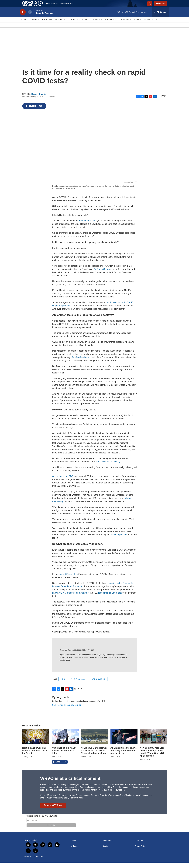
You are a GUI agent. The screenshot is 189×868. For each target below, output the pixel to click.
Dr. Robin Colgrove (103, 275)
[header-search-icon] (151, 6)
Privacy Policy (140, 852)
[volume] (30, 18)
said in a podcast (119, 540)
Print (164, 101)
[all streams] (161, 17)
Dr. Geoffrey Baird (81, 363)
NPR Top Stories (78, 685)
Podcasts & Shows (78, 25)
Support (110, 25)
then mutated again (88, 226)
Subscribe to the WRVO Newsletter (43, 821)
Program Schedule (52, 25)
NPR (63, 685)
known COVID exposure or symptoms (70, 598)
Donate (163, 6)
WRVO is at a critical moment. (71, 784)
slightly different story (68, 580)
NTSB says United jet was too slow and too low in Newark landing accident (94, 756)
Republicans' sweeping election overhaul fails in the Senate (35, 756)
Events (96, 25)
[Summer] (94, 45)
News (34, 25)
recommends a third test (110, 598)
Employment (108, 846)
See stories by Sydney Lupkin (67, 710)
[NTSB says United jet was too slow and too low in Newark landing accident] (95, 742)
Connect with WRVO (145, 25)
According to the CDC (63, 482)
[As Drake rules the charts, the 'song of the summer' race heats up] (124, 742)
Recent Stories (31, 731)
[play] (23, 18)
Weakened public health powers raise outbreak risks (64, 756)
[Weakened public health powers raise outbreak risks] (65, 742)
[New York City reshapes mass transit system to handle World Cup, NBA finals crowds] (153, 742)
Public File (139, 846)
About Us (124, 25)
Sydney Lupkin (39, 99)
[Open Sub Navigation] (28, 25)
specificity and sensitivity (108, 467)
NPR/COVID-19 (98, 685)
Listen (23, 25)
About (74, 846)
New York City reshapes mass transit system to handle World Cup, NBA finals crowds (152, 757)
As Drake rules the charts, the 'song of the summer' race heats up (124, 756)
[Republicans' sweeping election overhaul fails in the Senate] (36, 742)
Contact (106, 852)
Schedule (75, 852)
